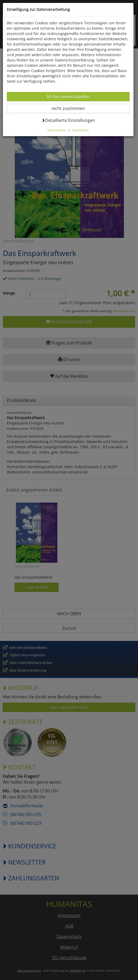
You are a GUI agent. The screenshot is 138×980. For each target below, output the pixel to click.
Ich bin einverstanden (68, 96)
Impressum (80, 130)
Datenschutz (57, 130)
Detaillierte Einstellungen (68, 120)
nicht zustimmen (71, 108)
